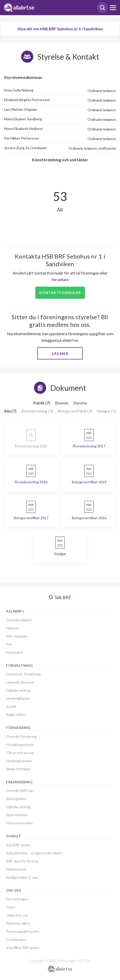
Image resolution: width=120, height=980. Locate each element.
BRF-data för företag (22, 861)
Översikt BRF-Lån (20, 791)
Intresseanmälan (19, 823)
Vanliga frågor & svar (22, 877)
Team (10, 907)
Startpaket (15, 652)
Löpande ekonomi (20, 682)
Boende (62, 403)
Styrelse (80, 403)
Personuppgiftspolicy (23, 931)
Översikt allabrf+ (19, 620)
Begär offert (16, 714)
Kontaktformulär (60, 293)
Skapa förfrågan (18, 769)
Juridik (11, 706)
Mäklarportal (16, 869)
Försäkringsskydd (20, 745)
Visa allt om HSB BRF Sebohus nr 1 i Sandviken (60, 29)
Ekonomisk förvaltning (23, 674)
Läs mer (60, 354)
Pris (9, 644)
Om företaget (17, 899)
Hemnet (12, 628)
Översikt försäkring (21, 736)
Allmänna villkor (18, 923)
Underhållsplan (18, 698)
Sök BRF (60, 597)
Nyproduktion (17, 815)
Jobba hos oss (17, 915)
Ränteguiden (16, 799)
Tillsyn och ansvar (20, 753)
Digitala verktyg (18, 690)
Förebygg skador (19, 761)
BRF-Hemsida (17, 636)
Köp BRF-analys (18, 845)
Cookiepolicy (16, 939)
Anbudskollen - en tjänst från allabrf (34, 853)
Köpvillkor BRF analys (23, 948)
